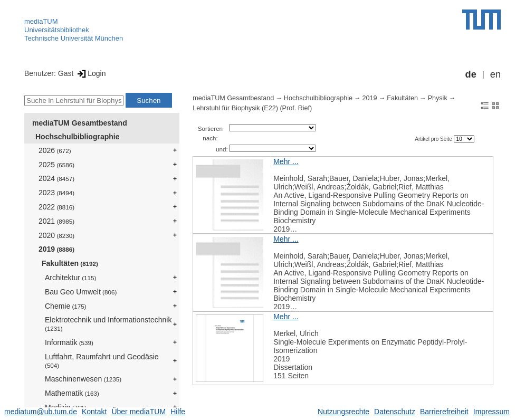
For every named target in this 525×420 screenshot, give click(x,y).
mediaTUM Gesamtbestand (80, 123)
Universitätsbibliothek (57, 30)
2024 (56, 178)
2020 (56, 235)
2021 (56, 221)
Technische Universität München (74, 38)
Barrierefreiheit (444, 412)
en (495, 74)
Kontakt (94, 412)
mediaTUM (41, 21)
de (471, 74)
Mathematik (72, 393)
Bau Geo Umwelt (81, 292)
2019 (56, 249)
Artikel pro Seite (434, 139)
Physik (438, 98)
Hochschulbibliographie (77, 137)
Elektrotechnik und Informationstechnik (108, 324)
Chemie (66, 306)
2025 (56, 165)
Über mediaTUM (139, 412)
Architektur (70, 278)
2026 (55, 150)
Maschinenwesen (83, 379)
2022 (56, 207)
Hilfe (178, 412)
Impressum (491, 412)
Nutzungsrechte (343, 412)
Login (90, 73)
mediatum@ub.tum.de (41, 412)
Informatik (69, 342)
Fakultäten (70, 263)
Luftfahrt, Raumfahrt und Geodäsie (102, 361)
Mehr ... (286, 161)
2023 (56, 193)
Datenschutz (395, 412)
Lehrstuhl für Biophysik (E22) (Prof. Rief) (252, 108)
